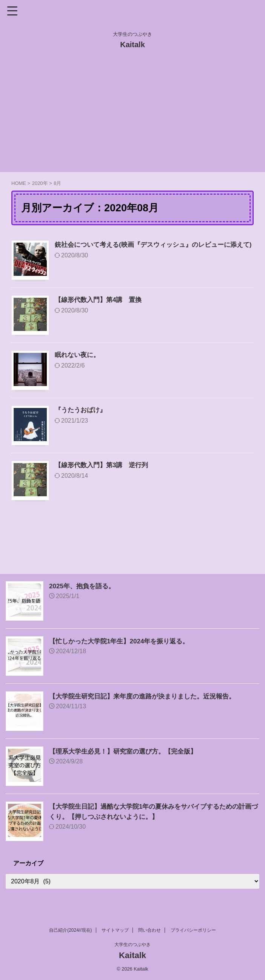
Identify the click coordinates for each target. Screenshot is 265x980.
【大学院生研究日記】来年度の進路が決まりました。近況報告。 (148, 696)
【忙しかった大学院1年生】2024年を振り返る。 (123, 641)
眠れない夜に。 (79, 355)
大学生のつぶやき (132, 945)
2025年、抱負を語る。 (84, 586)
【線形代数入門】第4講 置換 (101, 300)
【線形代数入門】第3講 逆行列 (104, 466)
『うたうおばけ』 (82, 411)
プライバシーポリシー (193, 930)
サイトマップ (115, 930)
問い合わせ (149, 930)
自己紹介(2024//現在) (70, 930)
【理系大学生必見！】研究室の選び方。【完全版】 (127, 751)
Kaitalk (132, 45)
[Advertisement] (132, 115)
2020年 (40, 183)
